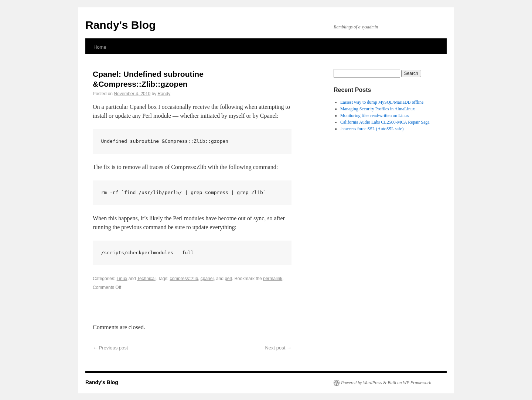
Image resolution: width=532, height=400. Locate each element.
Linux (122, 279)
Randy (164, 94)
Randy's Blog (121, 25)
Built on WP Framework (409, 383)
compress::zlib (184, 279)
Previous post (110, 348)
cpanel (207, 279)
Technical (146, 279)
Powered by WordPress (362, 383)
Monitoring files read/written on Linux (375, 115)
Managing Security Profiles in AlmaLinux (378, 109)
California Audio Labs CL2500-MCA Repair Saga (385, 122)
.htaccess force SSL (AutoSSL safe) (372, 129)
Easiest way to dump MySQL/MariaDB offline (382, 102)
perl (228, 279)
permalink (273, 279)
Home (100, 47)
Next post (278, 348)
